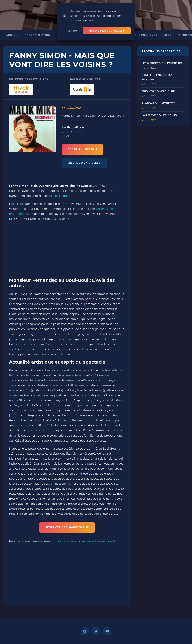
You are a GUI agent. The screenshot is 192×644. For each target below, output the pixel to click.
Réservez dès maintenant (67, 522)
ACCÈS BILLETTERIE (82, 145)
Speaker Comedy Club (158, 86)
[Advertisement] (67, 245)
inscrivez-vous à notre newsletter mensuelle (85, 536)
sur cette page (59, 191)
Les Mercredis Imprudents (162, 58)
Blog (168, 30)
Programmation (37, 30)
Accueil (12, 30)
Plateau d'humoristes (158, 98)
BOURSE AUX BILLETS (84, 158)
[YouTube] (107, 627)
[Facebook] (96, 627)
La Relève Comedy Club (159, 110)
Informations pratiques (138, 30)
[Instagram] (85, 627)
